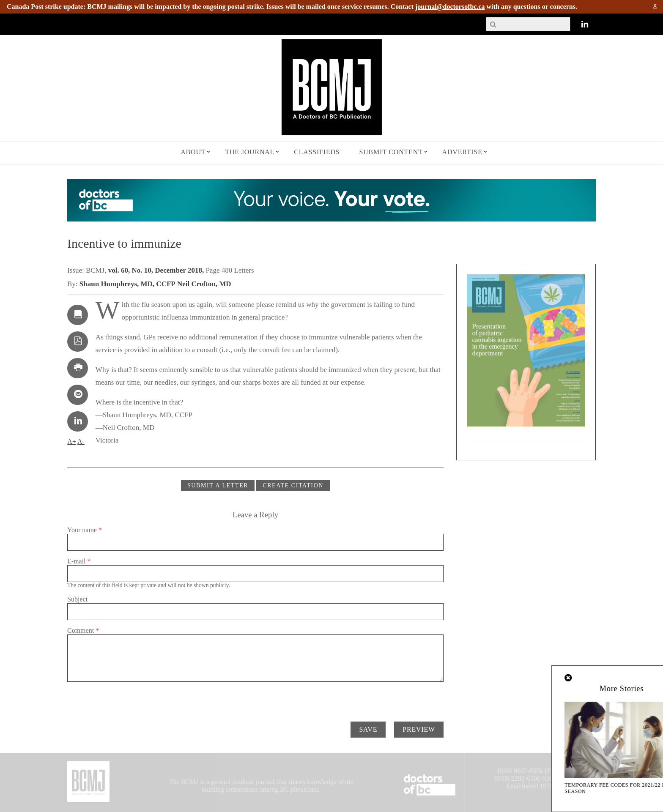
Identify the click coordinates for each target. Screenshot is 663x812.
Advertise (462, 152)
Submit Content (391, 152)
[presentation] (132, 698)
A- (81, 442)
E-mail (79, 561)
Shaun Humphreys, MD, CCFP (127, 284)
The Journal (250, 152)
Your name (85, 530)
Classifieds (317, 152)
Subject (77, 599)
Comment (83, 630)
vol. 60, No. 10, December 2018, (157, 270)
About (193, 152)
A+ (72, 442)
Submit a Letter (218, 485)
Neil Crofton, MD (204, 284)
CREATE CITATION (293, 485)
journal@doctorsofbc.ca (450, 7)
